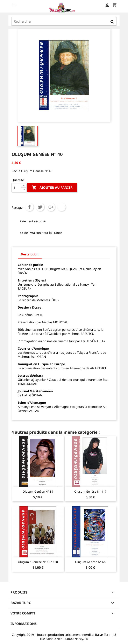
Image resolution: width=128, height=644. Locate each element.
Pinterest (62, 207)
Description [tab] (30, 254)
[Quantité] (16, 188)
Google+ (51, 207)
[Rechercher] (64, 21)
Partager (29, 207)
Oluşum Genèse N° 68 (90, 562)
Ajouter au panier (52, 188)
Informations (24, 624)
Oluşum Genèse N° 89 (38, 491)
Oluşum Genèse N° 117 (90, 491)
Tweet (40, 207)
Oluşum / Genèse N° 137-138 (38, 562)
